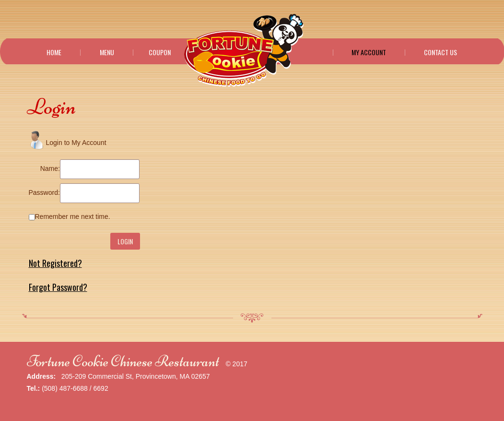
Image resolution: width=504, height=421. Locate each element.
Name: (50, 168)
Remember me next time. (73, 217)
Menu (107, 52)
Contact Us (440, 52)
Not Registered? (55, 263)
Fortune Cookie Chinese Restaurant (123, 361)
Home (54, 52)
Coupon (160, 52)
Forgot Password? (58, 287)
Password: (44, 192)
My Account (369, 52)
